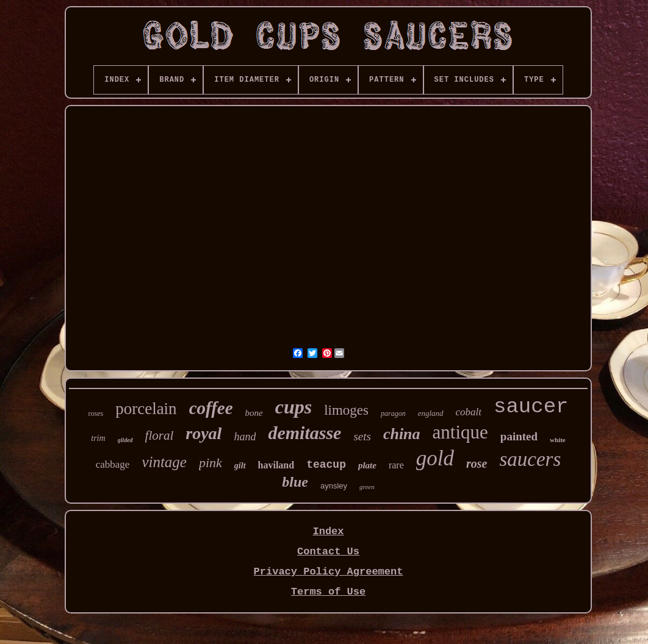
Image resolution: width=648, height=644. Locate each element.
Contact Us (328, 552)
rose (477, 463)
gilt (240, 466)
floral (160, 435)
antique (460, 432)
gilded (125, 440)
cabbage (113, 464)
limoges (346, 410)
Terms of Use (328, 592)
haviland (276, 465)
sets (362, 436)
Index (328, 531)
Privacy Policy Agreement (329, 572)
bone (254, 413)
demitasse (304, 433)
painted (519, 436)
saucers (530, 459)
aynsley (334, 486)
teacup (326, 465)
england (431, 413)
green (367, 487)
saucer (531, 407)
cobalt (469, 412)
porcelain (146, 409)
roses (96, 413)
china (402, 434)
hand (245, 437)
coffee (211, 408)
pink (211, 463)
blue (295, 482)
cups (293, 407)
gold (435, 458)
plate (367, 465)
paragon (393, 413)
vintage (164, 462)
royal (203, 433)
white (558, 440)
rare (396, 465)
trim (98, 438)
